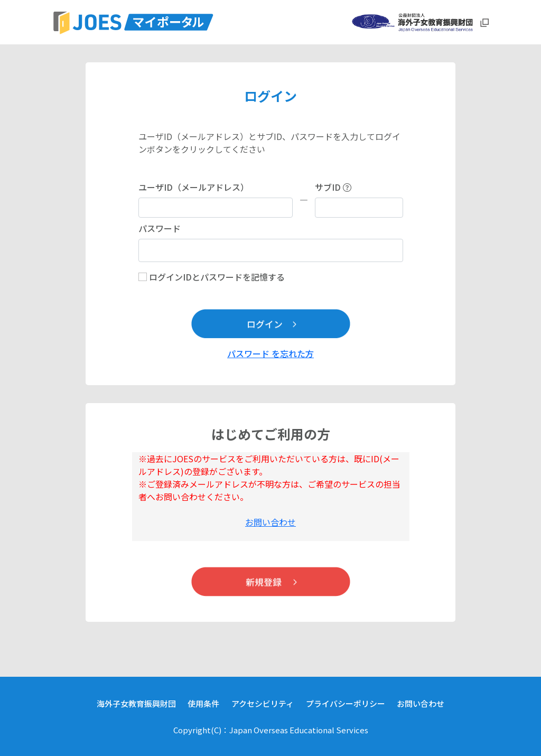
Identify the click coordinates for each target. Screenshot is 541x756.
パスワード (160, 228)
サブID (333, 187)
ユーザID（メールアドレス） (194, 187)
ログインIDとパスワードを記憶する (217, 277)
